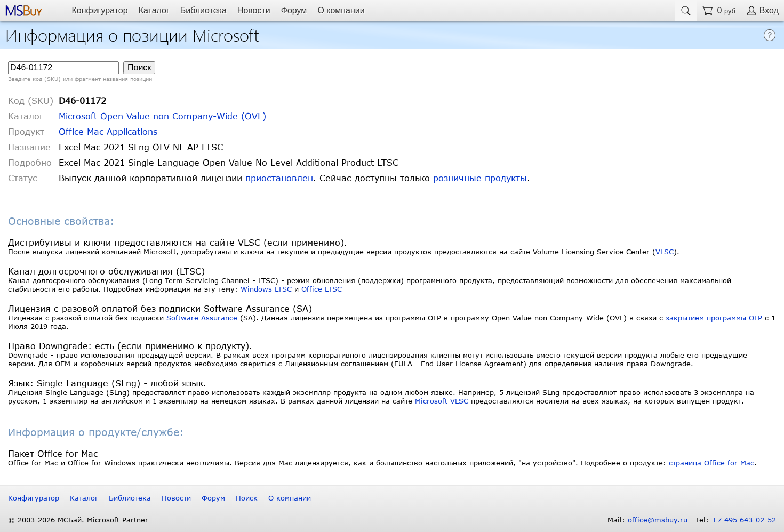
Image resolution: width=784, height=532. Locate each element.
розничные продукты (480, 178)
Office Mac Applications (108, 131)
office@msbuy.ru (658, 520)
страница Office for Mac (711, 463)
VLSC (665, 252)
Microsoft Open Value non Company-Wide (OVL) (162, 116)
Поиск (247, 498)
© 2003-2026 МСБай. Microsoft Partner (78, 520)
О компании (341, 10)
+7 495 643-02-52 (744, 520)
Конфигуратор (99, 10)
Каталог (154, 10)
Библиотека (203, 10)
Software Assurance (202, 318)
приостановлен (279, 178)
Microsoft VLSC (442, 401)
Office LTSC (322, 289)
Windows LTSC (266, 289)
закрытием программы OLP (714, 318)
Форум (294, 10)
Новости (254, 10)
